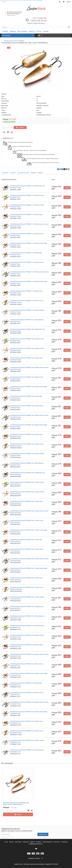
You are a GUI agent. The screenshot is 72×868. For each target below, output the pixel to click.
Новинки (13, 31)
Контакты (57, 842)
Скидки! (5, 31)
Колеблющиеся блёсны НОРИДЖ (14, 41)
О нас (6, 842)
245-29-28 (38, 21)
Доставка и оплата (23, 173)
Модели (41, 173)
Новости (32, 31)
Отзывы (46, 31)
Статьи (39, 31)
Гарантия (34, 173)
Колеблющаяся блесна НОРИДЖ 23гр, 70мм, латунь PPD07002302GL (16, 804)
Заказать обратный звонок (36, 23)
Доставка (18, 842)
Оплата (12, 842)
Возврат (39, 842)
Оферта (32, 842)
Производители (48, 842)
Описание (5, 173)
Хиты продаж (22, 31)
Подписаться (43, 834)
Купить (20, 127)
